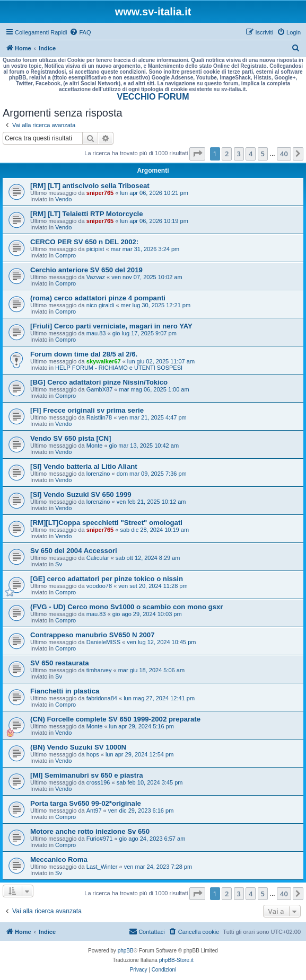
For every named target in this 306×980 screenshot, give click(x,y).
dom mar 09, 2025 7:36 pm (152, 474)
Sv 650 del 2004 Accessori (74, 551)
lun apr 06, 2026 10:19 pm (154, 221)
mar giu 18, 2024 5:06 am (151, 670)
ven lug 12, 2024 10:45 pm (161, 642)
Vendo (63, 199)
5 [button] (263, 154)
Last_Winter (102, 867)
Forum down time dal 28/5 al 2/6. (84, 354)
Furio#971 (100, 839)
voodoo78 (99, 586)
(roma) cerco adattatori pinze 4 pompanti (98, 298)
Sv (59, 564)
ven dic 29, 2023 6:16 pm (141, 810)
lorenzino (98, 474)
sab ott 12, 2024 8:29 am (148, 558)
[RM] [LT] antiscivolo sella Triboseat (90, 186)
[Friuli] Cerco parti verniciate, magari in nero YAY (111, 326)
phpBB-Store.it (176, 960)
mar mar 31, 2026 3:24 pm (145, 249)
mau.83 (96, 333)
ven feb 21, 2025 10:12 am (151, 502)
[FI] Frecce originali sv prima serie (87, 410)
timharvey (99, 670)
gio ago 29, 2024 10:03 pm (147, 614)
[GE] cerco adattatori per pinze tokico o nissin (107, 579)
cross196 (98, 782)
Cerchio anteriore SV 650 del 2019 (86, 270)
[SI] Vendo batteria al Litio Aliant (84, 466)
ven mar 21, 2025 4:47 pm (152, 417)
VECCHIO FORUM (153, 97)
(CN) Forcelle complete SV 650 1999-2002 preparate (115, 719)
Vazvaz (96, 277)
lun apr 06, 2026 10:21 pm (154, 193)
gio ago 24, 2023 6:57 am (152, 839)
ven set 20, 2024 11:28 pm (153, 586)
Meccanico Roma (59, 859)
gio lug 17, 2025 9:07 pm (145, 333)
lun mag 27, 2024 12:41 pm (159, 698)
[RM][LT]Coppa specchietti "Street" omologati (106, 523)
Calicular (98, 558)
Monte (95, 446)
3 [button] (239, 154)
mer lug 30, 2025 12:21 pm (156, 305)
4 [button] (251, 154)
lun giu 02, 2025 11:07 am (161, 361)
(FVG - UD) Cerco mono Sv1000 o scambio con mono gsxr (126, 607)
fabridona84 (102, 698)
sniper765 (100, 193)
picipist (95, 249)
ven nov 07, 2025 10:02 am (147, 277)
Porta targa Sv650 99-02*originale (86, 803)
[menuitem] (80, 32)
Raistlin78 (99, 417)
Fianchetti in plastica (65, 691)
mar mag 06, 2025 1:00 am (154, 389)
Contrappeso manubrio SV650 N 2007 (93, 635)
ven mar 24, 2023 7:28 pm (158, 867)
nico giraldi (100, 305)
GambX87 (100, 389)
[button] (197, 154)
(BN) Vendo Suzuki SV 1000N (78, 747)
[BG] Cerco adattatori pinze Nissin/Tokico (99, 382)
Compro (65, 255)
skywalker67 (104, 361)
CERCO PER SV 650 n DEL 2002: (84, 242)
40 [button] (284, 154)
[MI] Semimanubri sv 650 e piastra (87, 775)
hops (93, 754)
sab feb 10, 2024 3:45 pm (150, 782)
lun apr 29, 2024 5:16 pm (142, 726)
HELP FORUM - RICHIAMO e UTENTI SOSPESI (119, 368)
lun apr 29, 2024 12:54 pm (139, 754)
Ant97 (94, 810)
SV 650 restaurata (60, 663)
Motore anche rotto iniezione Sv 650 (90, 831)
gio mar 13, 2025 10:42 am (144, 446)
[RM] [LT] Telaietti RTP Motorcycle (86, 214)
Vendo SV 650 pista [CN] (71, 438)
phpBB (126, 951)
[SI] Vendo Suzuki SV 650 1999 (81, 495)
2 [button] (227, 154)
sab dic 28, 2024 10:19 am (154, 530)
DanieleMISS (103, 642)
